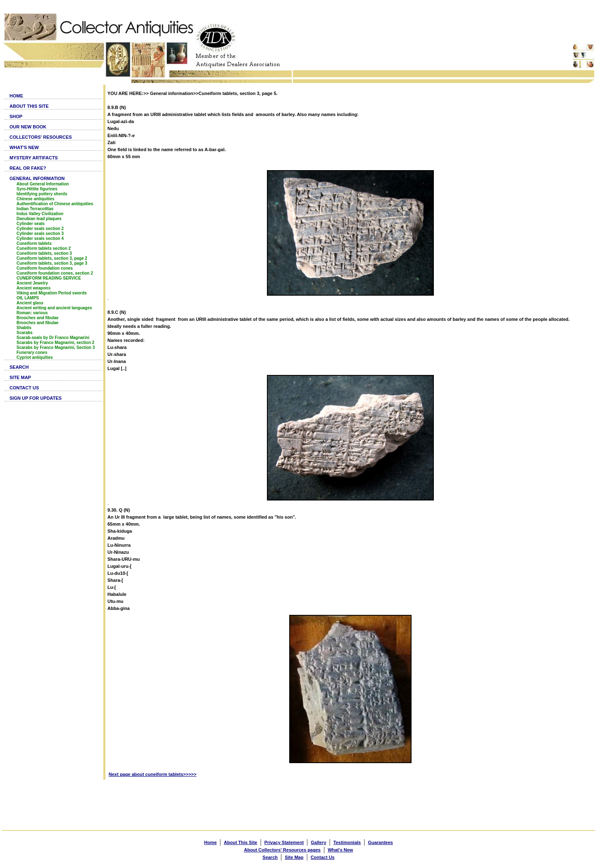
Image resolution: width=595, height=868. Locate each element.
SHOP (16, 116)
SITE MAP (20, 377)
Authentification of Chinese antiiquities (55, 204)
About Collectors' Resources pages (282, 850)
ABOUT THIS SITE (29, 106)
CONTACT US (24, 388)
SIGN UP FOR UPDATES (36, 398)
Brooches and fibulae (38, 318)
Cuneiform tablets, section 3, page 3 (52, 263)
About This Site (241, 842)
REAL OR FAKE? (28, 168)
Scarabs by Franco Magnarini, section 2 (55, 343)
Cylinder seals (31, 224)
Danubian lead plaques (39, 219)
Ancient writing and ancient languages (54, 308)
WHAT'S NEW (24, 147)
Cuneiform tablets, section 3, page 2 (52, 258)
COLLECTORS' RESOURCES (41, 137)
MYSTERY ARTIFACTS (34, 158)
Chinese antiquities (36, 199)
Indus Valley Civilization (40, 214)
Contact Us (323, 857)
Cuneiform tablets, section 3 (44, 253)
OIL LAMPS (28, 298)
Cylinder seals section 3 (40, 234)
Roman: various (32, 313)
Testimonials (347, 842)
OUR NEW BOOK (28, 127)
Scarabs (25, 333)
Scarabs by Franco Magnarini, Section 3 (56, 347)
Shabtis (24, 328)
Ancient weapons (33, 288)
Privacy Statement (284, 842)
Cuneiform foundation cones (45, 268)
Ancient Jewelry (32, 283)
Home (211, 842)
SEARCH (19, 367)
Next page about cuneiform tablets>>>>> (152, 774)
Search (270, 857)
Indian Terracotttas (35, 209)
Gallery (318, 842)
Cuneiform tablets (34, 243)
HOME (16, 96)
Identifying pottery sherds (42, 194)
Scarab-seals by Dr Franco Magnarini (53, 338)
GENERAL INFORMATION (37, 178)
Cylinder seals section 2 (40, 229)
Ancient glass (30, 303)
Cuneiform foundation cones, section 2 (55, 273)
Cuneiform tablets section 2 (44, 248)
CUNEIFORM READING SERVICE (49, 278)
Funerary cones (32, 352)
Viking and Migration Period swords (52, 293)
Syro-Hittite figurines (37, 189)
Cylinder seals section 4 (40, 238)
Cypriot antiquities (35, 357)
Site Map (294, 857)
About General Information (43, 184)
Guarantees (380, 842)
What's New (340, 850)
